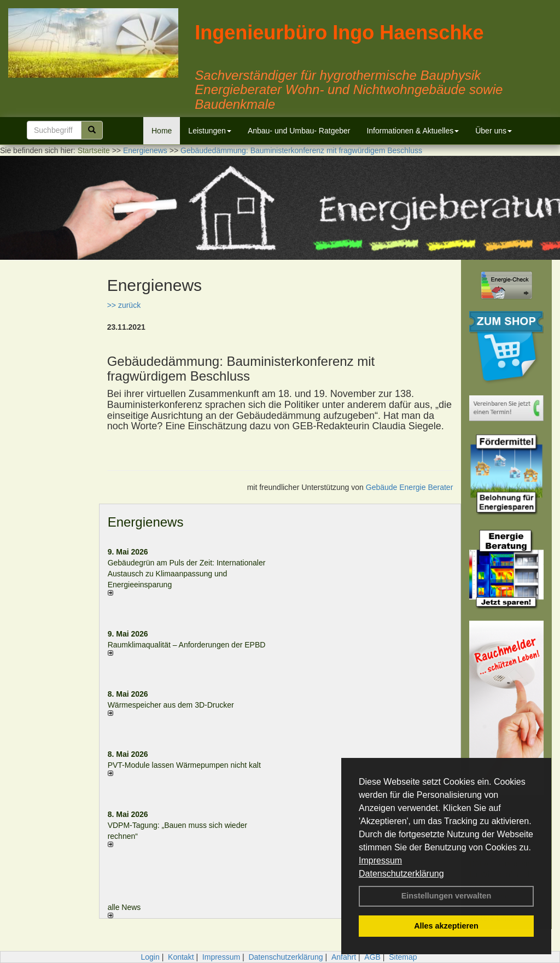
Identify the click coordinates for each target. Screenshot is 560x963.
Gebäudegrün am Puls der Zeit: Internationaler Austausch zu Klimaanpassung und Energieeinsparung (187, 574)
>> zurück (124, 305)
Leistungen (210, 131)
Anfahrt (344, 957)
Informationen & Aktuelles (413, 131)
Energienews (146, 522)
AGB (372, 957)
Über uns (494, 131)
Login (150, 957)
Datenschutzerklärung (401, 874)
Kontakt (181, 957)
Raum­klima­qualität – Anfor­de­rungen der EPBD (187, 645)
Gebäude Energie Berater (410, 487)
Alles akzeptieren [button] (446, 926)
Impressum (380, 860)
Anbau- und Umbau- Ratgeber (299, 131)
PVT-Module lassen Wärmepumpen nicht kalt (184, 765)
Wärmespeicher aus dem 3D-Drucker (171, 705)
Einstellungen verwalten (447, 896)
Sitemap (403, 957)
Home (162, 131)
